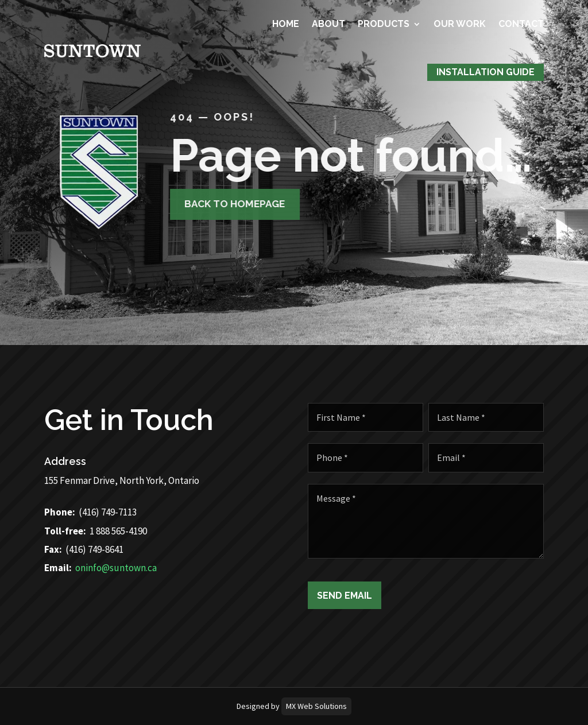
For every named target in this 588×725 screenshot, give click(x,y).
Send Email (351, 596)
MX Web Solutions (316, 706)
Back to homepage (224, 204)
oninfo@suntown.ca (96, 568)
